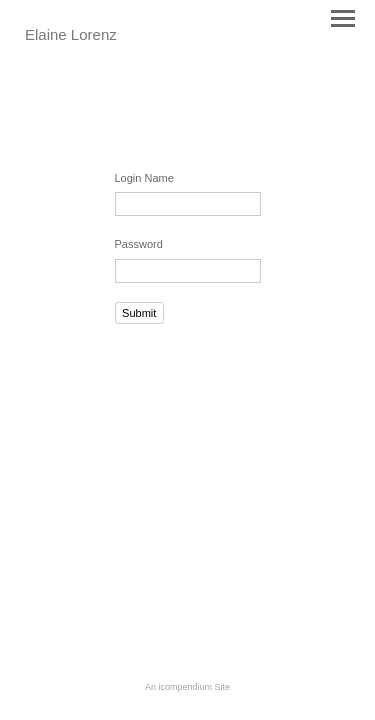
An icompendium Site (187, 687)
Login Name (144, 178)
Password (139, 244)
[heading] (71, 36)
